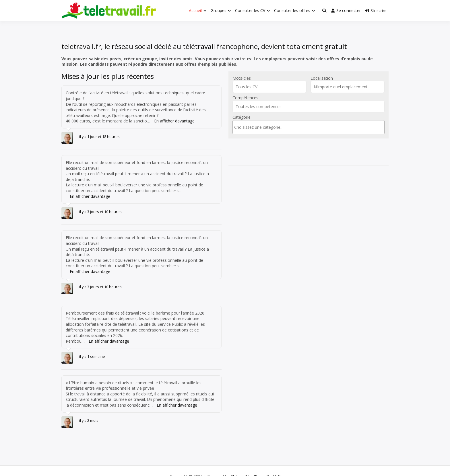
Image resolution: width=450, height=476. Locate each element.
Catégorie (242, 117)
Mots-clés (242, 78)
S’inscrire (376, 10)
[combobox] (309, 127)
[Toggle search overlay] (324, 11)
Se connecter (346, 10)
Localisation (322, 78)
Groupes (219, 10)
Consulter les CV (250, 10)
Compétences (245, 98)
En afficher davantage (174, 121)
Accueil (195, 10)
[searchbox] (309, 127)
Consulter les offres (292, 10)
